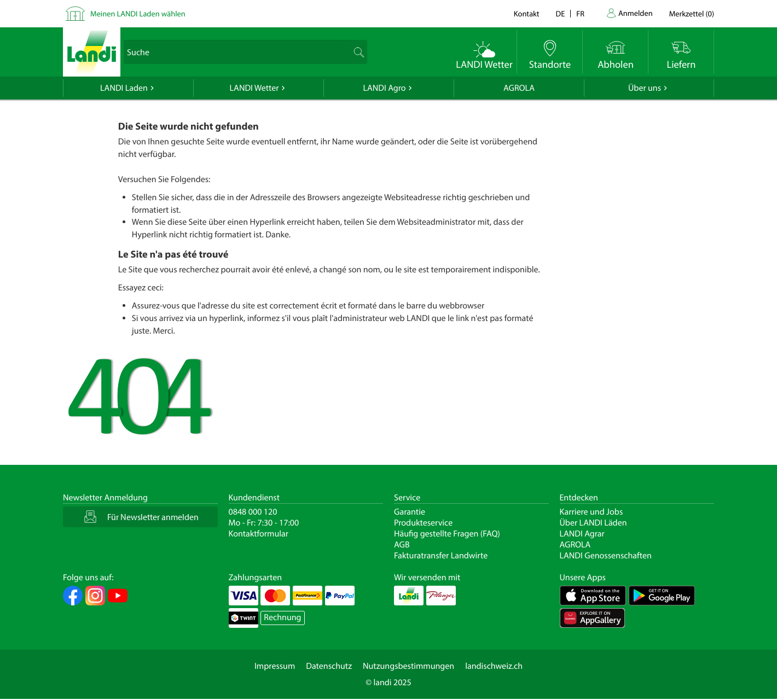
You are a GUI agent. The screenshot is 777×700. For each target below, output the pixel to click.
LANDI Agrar (582, 534)
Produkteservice (423, 523)
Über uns (645, 88)
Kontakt (527, 13)
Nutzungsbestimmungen (408, 666)
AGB (402, 545)
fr (580, 13)
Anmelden (636, 13)
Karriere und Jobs (592, 512)
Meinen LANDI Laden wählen (138, 13)
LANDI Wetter (254, 88)
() (692, 13)
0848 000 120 (253, 512)
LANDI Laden (124, 88)
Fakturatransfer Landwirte (441, 556)
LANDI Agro (384, 88)
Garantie (410, 512)
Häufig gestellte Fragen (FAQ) (447, 534)
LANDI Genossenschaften (606, 556)
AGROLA (519, 88)
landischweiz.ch (494, 666)
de (561, 13)
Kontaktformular (259, 534)
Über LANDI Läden (593, 523)
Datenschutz (329, 666)
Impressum (275, 666)
